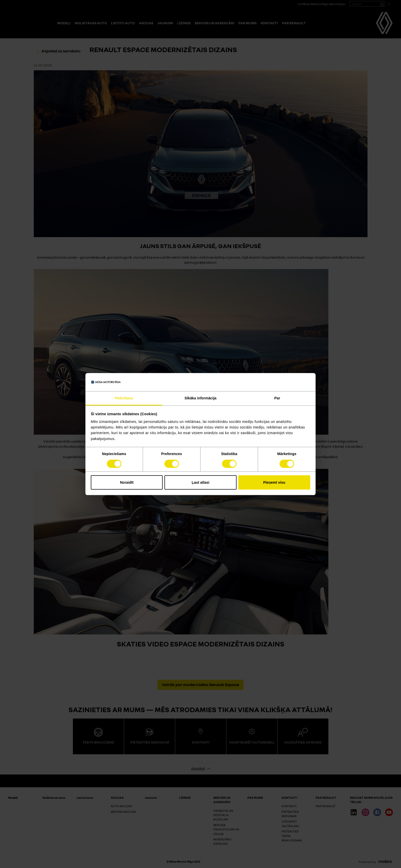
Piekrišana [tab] (124, 398)
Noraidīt (127, 482)
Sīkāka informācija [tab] (201, 398)
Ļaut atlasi (200, 482)
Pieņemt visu (274, 482)
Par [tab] (277, 398)
